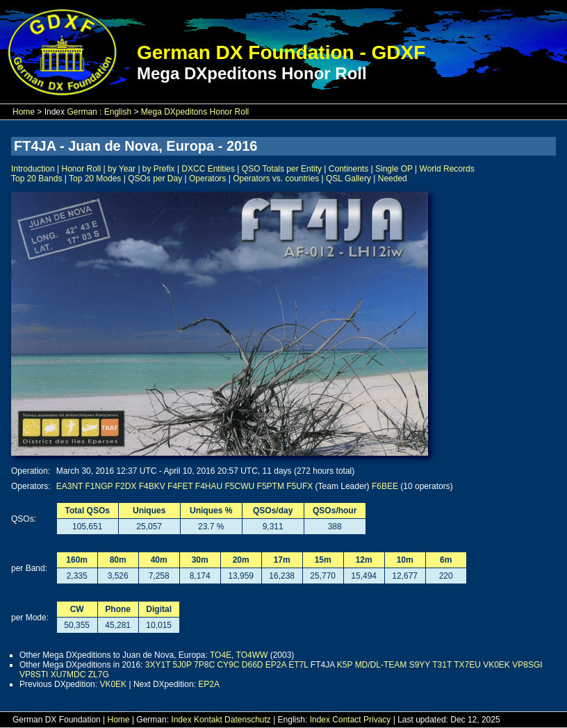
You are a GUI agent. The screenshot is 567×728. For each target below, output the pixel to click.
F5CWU (240, 486)
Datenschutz (248, 720)
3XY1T (158, 665)
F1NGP (99, 486)
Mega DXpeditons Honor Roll (195, 112)
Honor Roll (82, 169)
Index (181, 720)
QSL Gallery (348, 179)
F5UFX (299, 486)
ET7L (298, 665)
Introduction (33, 169)
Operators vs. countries (276, 179)
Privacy (377, 720)
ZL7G (99, 675)
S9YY (420, 665)
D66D (253, 665)
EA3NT (69, 486)
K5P (345, 665)
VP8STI (34, 675)
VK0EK (496, 665)
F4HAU (209, 486)
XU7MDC (68, 675)
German (82, 112)
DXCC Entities (208, 169)
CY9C (228, 665)
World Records (447, 169)
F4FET (180, 486)
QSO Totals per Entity (282, 169)
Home (24, 112)
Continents (348, 169)
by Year (122, 169)
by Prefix (159, 169)
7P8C (204, 665)
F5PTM (271, 486)
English (118, 112)
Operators (207, 179)
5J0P (182, 665)
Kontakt (208, 720)
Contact (346, 720)
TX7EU (467, 665)
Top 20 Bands (36, 179)
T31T (442, 665)
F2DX (126, 486)
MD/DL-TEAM (381, 665)
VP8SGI (527, 665)
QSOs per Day (155, 179)
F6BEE (385, 486)
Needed (393, 179)
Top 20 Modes (95, 179)
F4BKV (152, 486)
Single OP (394, 169)
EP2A (276, 665)
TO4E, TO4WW (239, 655)
